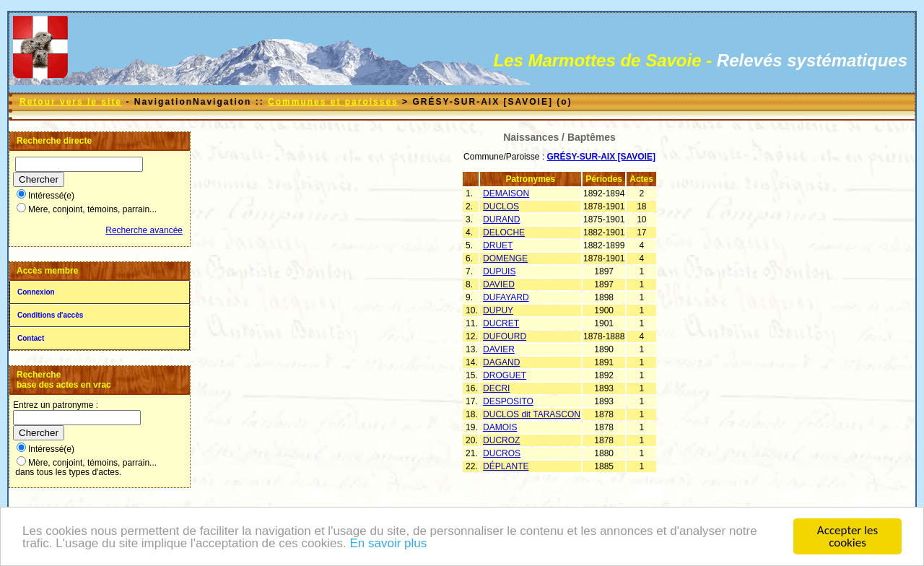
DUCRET (501, 323)
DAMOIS (500, 427)
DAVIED (499, 284)
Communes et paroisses (333, 102)
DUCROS (502, 453)
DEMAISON (506, 193)
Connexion (36, 292)
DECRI (496, 388)
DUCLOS (501, 206)
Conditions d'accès (50, 315)
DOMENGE (505, 258)
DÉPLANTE (506, 466)
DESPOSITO (508, 401)
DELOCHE (504, 232)
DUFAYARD (506, 297)
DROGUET (505, 375)
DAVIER (499, 349)
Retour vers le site (71, 102)
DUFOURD (505, 336)
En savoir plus (388, 545)
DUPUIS (499, 271)
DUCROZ (501, 440)
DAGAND (501, 362)
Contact (31, 338)
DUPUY (498, 310)
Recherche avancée (144, 230)
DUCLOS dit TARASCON (532, 414)
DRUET (498, 245)
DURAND (501, 219)
